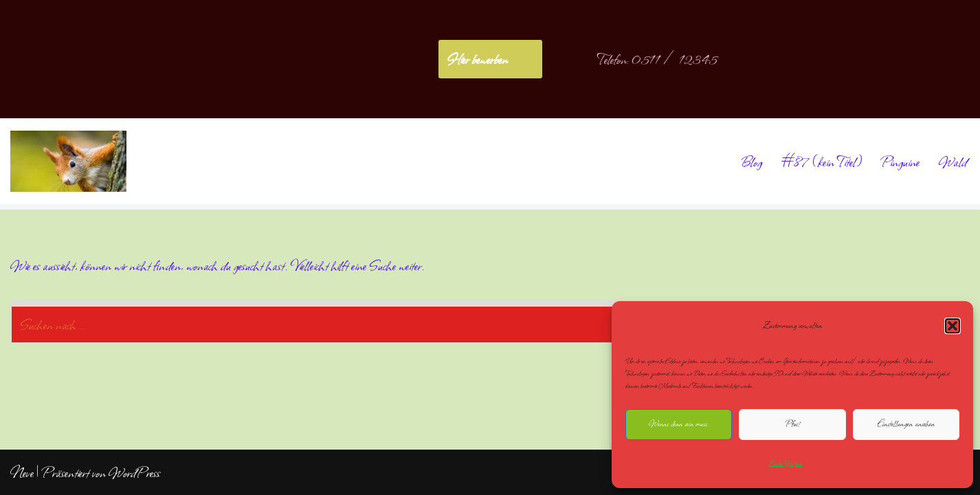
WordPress (134, 472)
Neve (22, 472)
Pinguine (900, 162)
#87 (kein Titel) (822, 162)
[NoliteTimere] (68, 161)
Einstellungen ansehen (906, 424)
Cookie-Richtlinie (786, 463)
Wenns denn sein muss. (679, 424)
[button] (953, 326)
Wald (953, 162)
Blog (751, 162)
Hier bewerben (477, 59)
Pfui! (792, 424)
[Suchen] (475, 322)
